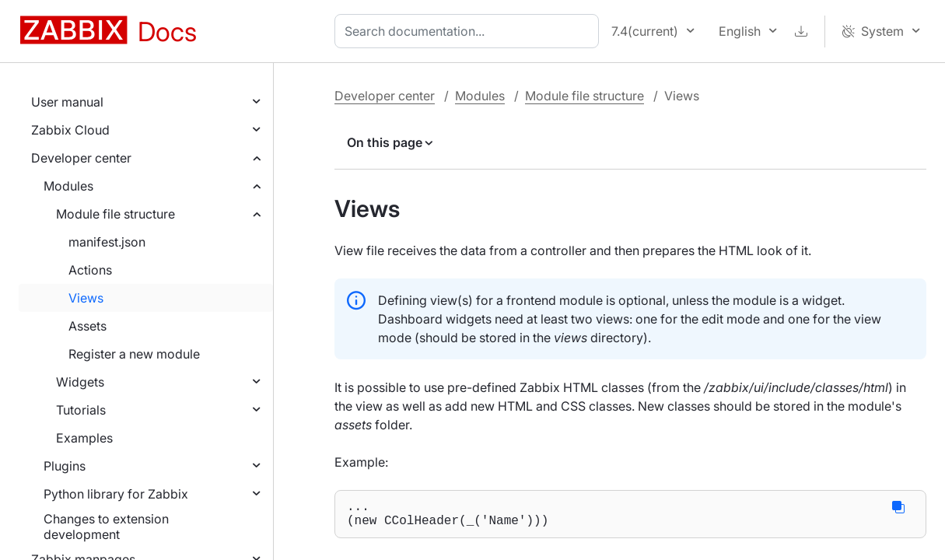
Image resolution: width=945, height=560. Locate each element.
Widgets (80, 382)
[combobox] (470, 31)
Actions (90, 270)
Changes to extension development (106, 527)
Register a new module (134, 354)
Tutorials (81, 410)
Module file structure (115, 214)
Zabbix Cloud (70, 130)
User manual (67, 102)
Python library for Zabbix (116, 494)
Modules (68, 186)
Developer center (81, 158)
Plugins (65, 466)
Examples (84, 438)
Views (86, 298)
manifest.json (107, 242)
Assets (87, 326)
